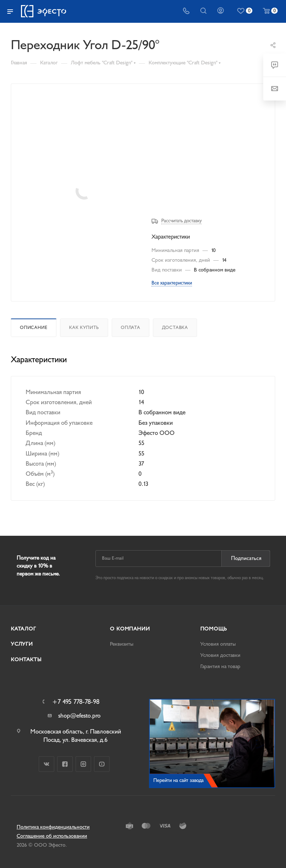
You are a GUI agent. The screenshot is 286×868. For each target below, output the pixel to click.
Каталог (24, 629)
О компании (130, 629)
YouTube (102, 764)
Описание (34, 328)
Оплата (131, 328)
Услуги (22, 644)
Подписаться (246, 558)
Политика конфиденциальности (53, 827)
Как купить (84, 328)
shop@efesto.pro (79, 716)
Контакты (26, 660)
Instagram (83, 764)
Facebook (65, 764)
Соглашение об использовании (52, 836)
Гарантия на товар (220, 666)
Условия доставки (220, 655)
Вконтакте (46, 764)
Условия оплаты (218, 644)
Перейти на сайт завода (178, 780)
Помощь (214, 629)
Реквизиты (122, 644)
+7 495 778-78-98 (76, 702)
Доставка (175, 328)
